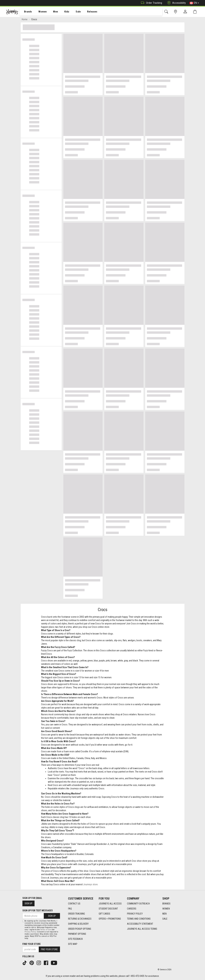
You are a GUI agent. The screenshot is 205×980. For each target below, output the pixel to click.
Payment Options (77, 934)
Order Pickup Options (80, 929)
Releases (87, 12)
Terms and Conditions (139, 919)
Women (40, 12)
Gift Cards (104, 914)
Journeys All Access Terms (142, 929)
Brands (26, 12)
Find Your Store (31, 944)
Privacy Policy (135, 914)
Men (52, 12)
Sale (74, 12)
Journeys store (90, 885)
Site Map (73, 944)
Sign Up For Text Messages (38, 910)
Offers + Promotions (110, 919)
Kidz (63, 12)
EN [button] (194, 3)
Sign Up (28, 903)
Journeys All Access (110, 904)
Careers (132, 909)
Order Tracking (151, 3)
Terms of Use (46, 930)
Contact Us (74, 904)
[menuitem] (26, 12)
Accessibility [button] (176, 3)
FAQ (70, 909)
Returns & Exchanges (80, 919)
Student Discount (108, 909)
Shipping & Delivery (78, 924)
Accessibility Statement (140, 924)
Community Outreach (138, 904)
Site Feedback (75, 939)
